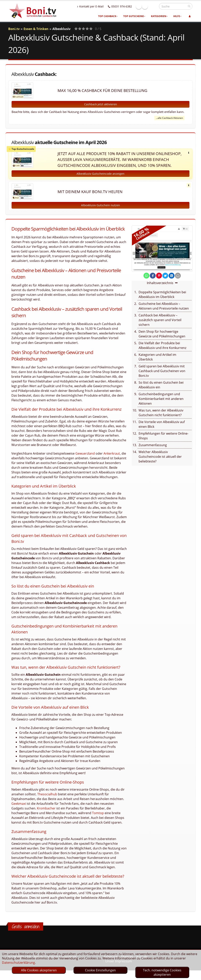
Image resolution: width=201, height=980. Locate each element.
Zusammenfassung (153, 449)
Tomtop (98, 817)
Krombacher (46, 813)
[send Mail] (178, 280)
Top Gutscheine (134, 16)
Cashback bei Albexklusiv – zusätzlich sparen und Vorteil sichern (160, 324)
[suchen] (189, 6)
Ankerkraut (112, 458)
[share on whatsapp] (146, 280)
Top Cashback (108, 16)
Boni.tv (14, 29)
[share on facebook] (153, 280)
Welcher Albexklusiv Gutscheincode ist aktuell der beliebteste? (160, 461)
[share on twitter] (165, 280)
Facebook (147, 6)
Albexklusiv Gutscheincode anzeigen (100, 178)
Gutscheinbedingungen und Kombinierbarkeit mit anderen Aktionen (161, 403)
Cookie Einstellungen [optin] (100, 970)
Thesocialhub (47, 798)
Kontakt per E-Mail (99, 6)
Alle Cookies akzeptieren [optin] (39, 970)
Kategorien (159, 16)
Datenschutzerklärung (18, 963)
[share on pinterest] (159, 280)
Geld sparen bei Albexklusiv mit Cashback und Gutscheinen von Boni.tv (162, 375)
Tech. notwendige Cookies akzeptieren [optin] (162, 972)
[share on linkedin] (172, 280)
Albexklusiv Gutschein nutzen (100, 209)
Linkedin (153, 6)
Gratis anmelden (26, 931)
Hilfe (177, 16)
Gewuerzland (85, 458)
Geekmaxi (19, 808)
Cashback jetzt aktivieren (101, 104)
